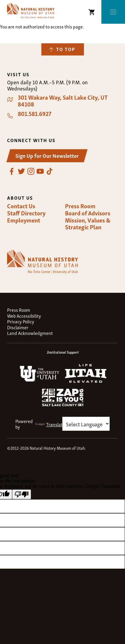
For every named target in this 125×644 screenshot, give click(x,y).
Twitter (21, 171)
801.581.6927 (35, 114)
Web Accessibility (24, 316)
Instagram (31, 171)
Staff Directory (26, 213)
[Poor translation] (22, 494)
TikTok (50, 171)
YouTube (40, 171)
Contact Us (21, 206)
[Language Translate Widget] (86, 424)
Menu (113, 12)
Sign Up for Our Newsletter (47, 155)
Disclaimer (18, 327)
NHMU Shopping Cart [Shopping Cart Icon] (92, 12)
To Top (66, 49)
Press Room (80, 206)
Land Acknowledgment (30, 333)
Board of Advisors (88, 213)
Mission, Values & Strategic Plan (88, 224)
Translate (50, 424)
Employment (24, 220)
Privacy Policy (21, 321)
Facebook (12, 171)
